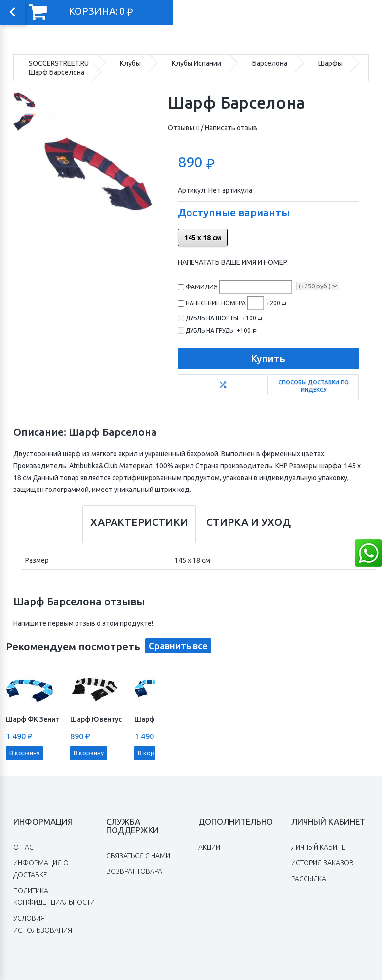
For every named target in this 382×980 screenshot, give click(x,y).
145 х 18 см (203, 238)
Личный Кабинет (320, 847)
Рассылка (309, 879)
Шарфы (330, 63)
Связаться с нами (138, 856)
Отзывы (184, 128)
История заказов (323, 863)
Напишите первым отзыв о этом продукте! (83, 623)
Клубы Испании (196, 63)
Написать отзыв (231, 128)
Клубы (130, 63)
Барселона (270, 63)
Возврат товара (134, 871)
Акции (209, 847)
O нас (23, 847)
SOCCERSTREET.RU (59, 63)
